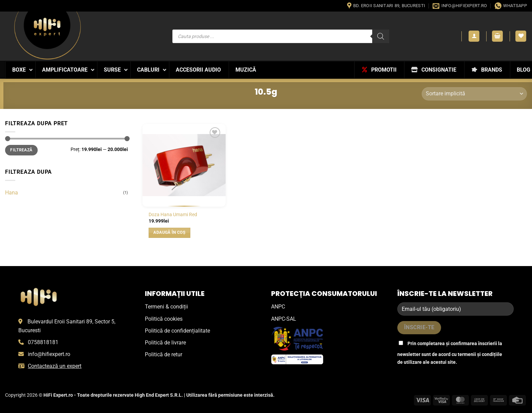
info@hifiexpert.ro (49, 354)
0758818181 (43, 342)
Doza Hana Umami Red (173, 215)
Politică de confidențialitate (177, 331)
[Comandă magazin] (474, 94)
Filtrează (21, 150)
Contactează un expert (55, 366)
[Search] (381, 36)
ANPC (278, 307)
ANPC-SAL (284, 319)
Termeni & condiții (166, 307)
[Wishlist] (521, 36)
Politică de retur (164, 354)
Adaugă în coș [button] (169, 232)
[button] (474, 36)
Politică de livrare (165, 343)
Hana (12, 193)
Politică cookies (164, 319)
